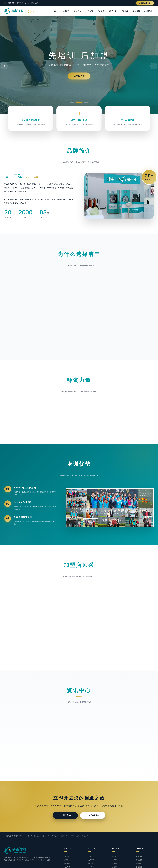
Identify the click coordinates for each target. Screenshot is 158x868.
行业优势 (91, 856)
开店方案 (78, 11)
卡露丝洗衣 (65, 836)
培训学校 (125, 11)
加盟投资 (113, 11)
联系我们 (148, 11)
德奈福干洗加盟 (33, 836)
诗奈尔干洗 (45, 836)
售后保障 (139, 860)
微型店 (114, 856)
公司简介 (66, 11)
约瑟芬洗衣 (86, 836)
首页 (56, 11)
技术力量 (67, 867)
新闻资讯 (136, 11)
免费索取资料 (93, 815)
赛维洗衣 (55, 836)
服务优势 (91, 867)
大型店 (114, 867)
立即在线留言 (65, 815)
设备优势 (91, 864)
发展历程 (67, 864)
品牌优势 (89, 11)
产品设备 (101, 11)
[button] (72, 102)
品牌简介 (67, 860)
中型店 (114, 864)
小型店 (114, 860)
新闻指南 (139, 867)
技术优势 (91, 860)
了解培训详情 (79, 76)
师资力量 (139, 856)
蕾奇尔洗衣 (75, 836)
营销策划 (139, 864)
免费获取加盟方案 (145, 3)
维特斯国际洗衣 (19, 836)
